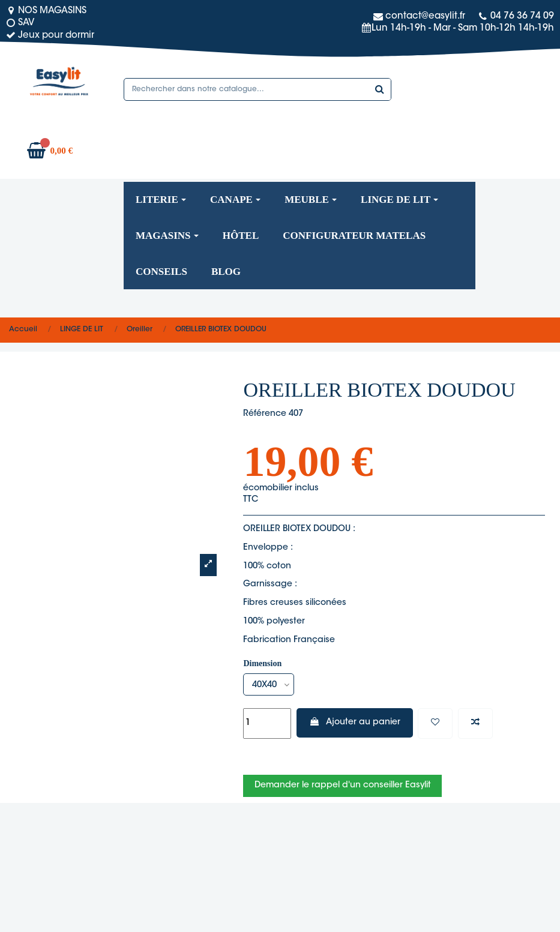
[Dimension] (269, 684)
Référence (265, 414)
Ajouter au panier (355, 722)
